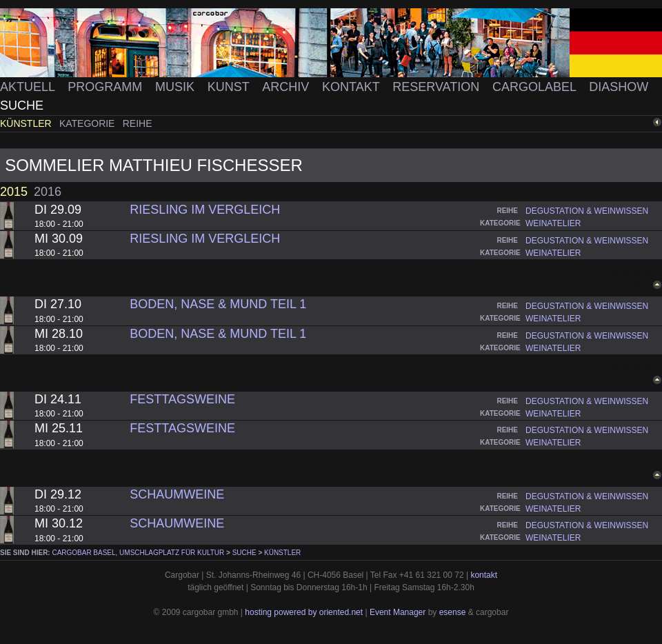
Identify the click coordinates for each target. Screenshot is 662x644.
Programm (107, 87)
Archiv (287, 87)
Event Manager (398, 612)
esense (453, 612)
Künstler (27, 123)
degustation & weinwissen (587, 211)
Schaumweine (177, 494)
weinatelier (553, 223)
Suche (22, 105)
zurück (639, 122)
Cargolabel (536, 87)
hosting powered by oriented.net (304, 612)
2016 (48, 192)
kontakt (484, 575)
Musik (177, 87)
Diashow (619, 87)
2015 (14, 192)
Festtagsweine (182, 399)
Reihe (138, 123)
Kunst (230, 87)
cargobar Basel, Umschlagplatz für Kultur (138, 553)
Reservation (438, 87)
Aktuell (29, 87)
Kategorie (88, 123)
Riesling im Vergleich (205, 210)
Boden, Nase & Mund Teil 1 (218, 304)
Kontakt (352, 87)
